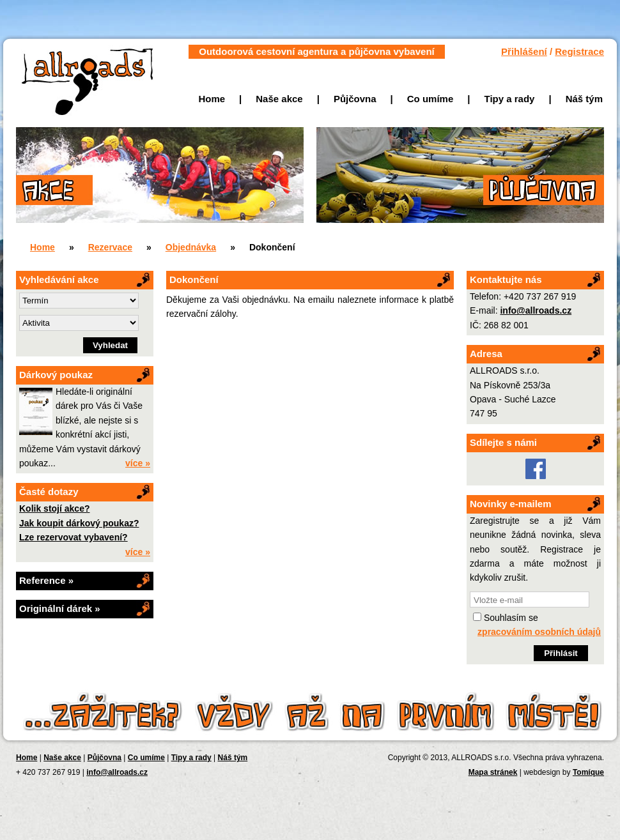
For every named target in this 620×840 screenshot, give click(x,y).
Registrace (579, 51)
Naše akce (279, 99)
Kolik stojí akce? (54, 508)
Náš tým (584, 99)
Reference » (46, 580)
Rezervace (110, 247)
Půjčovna (355, 99)
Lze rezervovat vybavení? (74, 537)
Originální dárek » (60, 608)
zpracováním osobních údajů (539, 632)
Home (212, 99)
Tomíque (588, 772)
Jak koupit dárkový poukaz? (79, 523)
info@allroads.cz (536, 310)
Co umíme (430, 99)
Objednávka (191, 247)
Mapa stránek (493, 772)
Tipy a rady (510, 99)
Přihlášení (524, 51)
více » (138, 463)
